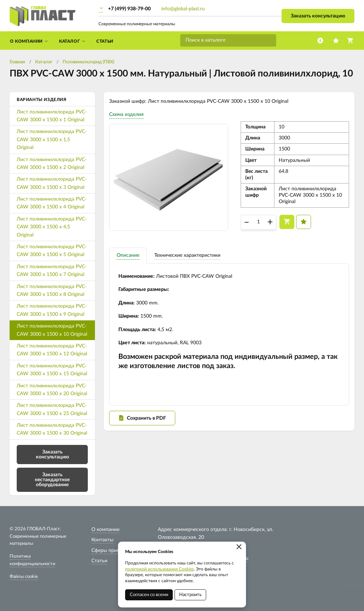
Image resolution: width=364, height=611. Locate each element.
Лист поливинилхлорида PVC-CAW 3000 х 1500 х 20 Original (52, 390)
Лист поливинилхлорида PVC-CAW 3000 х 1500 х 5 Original (52, 251)
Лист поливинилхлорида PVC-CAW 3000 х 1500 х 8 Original (52, 291)
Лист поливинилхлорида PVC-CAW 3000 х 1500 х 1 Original (52, 116)
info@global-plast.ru (183, 9)
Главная (17, 62)
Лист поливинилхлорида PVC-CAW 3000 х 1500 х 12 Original (52, 350)
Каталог (44, 62)
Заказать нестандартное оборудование (52, 480)
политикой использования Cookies (159, 569)
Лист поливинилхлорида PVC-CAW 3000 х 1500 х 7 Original (52, 271)
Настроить (190, 595)
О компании (105, 530)
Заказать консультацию (318, 16)
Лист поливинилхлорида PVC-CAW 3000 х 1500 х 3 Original (52, 183)
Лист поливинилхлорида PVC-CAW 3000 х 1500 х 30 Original (52, 429)
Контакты (102, 540)
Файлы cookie (24, 577)
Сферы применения (114, 551)
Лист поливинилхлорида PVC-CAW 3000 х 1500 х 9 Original (52, 310)
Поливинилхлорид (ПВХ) (88, 62)
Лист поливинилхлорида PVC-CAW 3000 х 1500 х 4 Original (52, 203)
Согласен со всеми (149, 595)
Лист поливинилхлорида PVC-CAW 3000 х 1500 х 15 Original (52, 370)
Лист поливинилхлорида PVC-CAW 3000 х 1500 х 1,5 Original (52, 140)
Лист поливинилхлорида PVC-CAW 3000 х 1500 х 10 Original (52, 330)
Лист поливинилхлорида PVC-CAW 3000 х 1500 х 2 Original (52, 164)
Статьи (99, 561)
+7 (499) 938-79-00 (129, 9)
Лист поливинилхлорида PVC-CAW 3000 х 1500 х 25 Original (52, 409)
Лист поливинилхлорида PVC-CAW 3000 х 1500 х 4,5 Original (52, 227)
